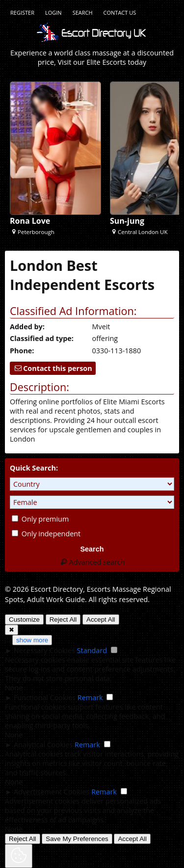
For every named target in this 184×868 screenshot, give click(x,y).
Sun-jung (127, 221)
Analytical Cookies (43, 745)
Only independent (46, 534)
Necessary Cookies (44, 650)
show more (32, 640)
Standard (92, 650)
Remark (90, 697)
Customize (24, 619)
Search (83, 13)
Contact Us (120, 13)
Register (22, 13)
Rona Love (30, 221)
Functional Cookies (45, 697)
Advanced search (92, 562)
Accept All (101, 619)
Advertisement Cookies (52, 792)
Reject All (63, 619)
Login (53, 13)
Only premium (40, 519)
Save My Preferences (77, 839)
